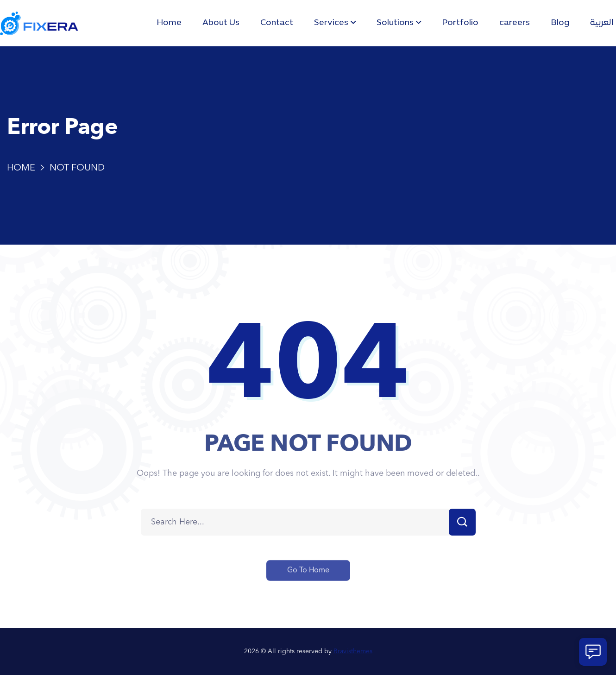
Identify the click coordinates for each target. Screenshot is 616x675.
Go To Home (308, 578)
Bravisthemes (353, 651)
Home (21, 168)
